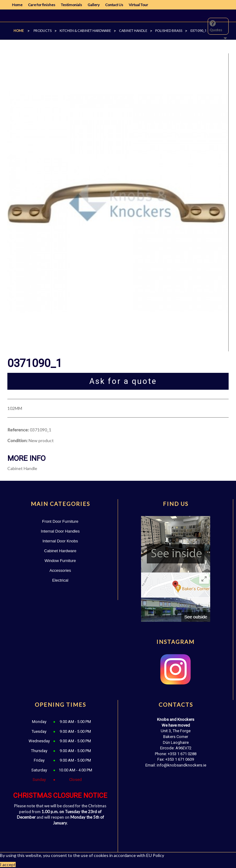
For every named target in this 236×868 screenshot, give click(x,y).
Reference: (18, 430)
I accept (8, 864)
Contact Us (114, 5)
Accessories (60, 570)
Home (17, 5)
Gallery (94, 5)
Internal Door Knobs (60, 541)
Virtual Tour (138, 5)
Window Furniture (60, 561)
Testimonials (71, 5)
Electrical (60, 580)
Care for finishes (42, 5)
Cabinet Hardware (60, 551)
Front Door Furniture (60, 521)
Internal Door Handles (60, 531)
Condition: (18, 440)
